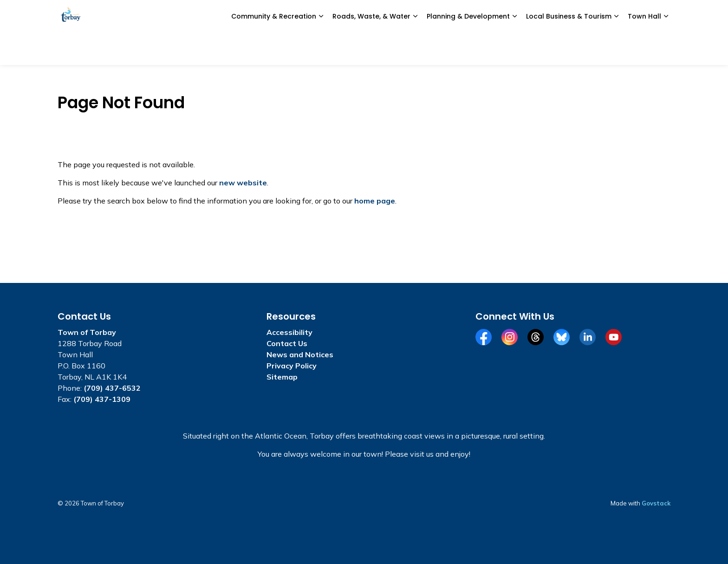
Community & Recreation (274, 49)
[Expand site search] (661, 16)
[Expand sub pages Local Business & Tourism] (616, 49)
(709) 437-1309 (102, 399)
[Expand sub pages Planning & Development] (514, 49)
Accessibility (289, 332)
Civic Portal (500, 16)
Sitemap (282, 377)
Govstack (656, 503)
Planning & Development (468, 49)
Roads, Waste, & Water (371, 49)
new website (243, 183)
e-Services (380, 16)
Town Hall (644, 49)
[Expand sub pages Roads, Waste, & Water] (415, 49)
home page (375, 201)
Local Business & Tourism (569, 49)
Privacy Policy (292, 366)
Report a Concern (439, 16)
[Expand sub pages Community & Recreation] (321, 49)
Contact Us (287, 343)
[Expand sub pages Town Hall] (666, 49)
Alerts (554, 16)
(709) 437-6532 (112, 388)
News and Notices (320, 16)
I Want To (613, 16)
